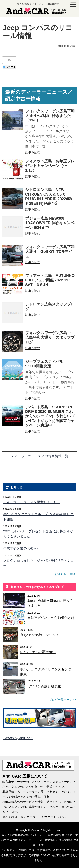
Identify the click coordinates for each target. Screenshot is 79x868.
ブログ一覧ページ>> (62, 700)
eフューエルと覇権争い (38, 652)
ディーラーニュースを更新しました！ (32, 502)
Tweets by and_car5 (18, 738)
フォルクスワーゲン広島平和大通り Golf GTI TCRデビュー (50, 252)
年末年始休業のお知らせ (22, 548)
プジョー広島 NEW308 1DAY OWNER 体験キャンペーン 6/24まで (50, 223)
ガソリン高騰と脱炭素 (44, 686)
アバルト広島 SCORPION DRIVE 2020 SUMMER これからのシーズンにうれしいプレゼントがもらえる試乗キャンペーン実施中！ (50, 416)
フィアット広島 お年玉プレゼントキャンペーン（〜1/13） (50, 166)
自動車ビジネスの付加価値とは (51, 618)
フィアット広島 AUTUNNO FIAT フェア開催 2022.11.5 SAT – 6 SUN (50, 280)
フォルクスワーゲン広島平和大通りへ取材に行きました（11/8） (50, 116)
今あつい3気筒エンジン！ (39, 635)
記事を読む (33, 152)
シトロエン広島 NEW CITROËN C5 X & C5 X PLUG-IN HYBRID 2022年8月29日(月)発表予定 (49, 197)
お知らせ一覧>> (65, 574)
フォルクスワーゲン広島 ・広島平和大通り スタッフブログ (50, 337)
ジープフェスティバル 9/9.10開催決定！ (46, 364)
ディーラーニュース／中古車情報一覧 (40, 456)
